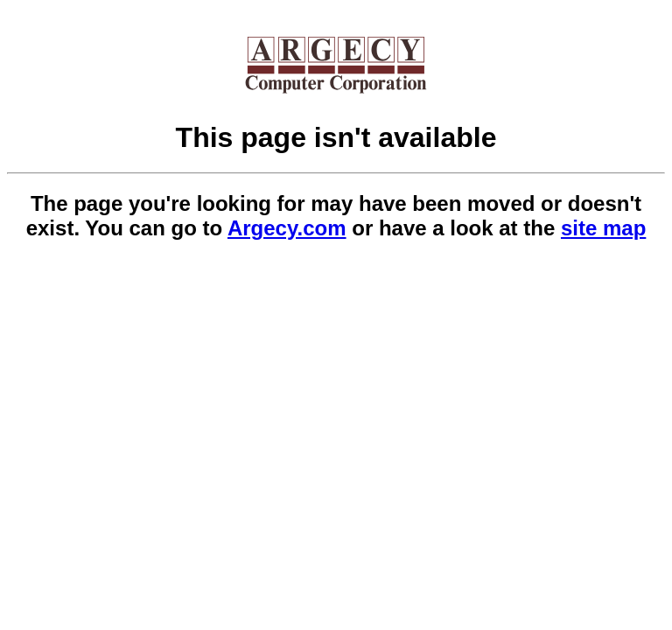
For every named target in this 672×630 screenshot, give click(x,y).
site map (603, 228)
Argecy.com (287, 228)
